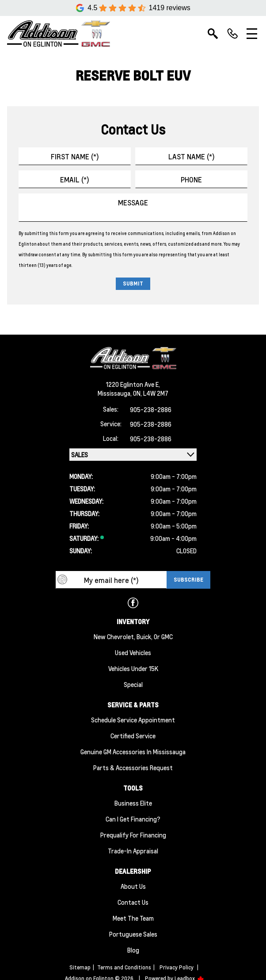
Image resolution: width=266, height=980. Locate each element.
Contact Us (133, 902)
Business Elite (133, 803)
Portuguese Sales (133, 934)
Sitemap (80, 967)
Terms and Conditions (124, 967)
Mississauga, (115, 393)
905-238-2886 (151, 409)
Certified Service (133, 736)
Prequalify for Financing (133, 835)
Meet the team (133, 918)
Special (133, 684)
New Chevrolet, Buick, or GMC (133, 637)
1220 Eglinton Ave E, (133, 384)
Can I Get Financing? (133, 819)
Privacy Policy (177, 967)
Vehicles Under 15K (133, 668)
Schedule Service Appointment (133, 720)
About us (133, 886)
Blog (133, 950)
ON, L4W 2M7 (151, 393)
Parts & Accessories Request (133, 768)
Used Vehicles (133, 652)
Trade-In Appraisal (133, 851)
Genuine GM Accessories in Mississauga (133, 752)
